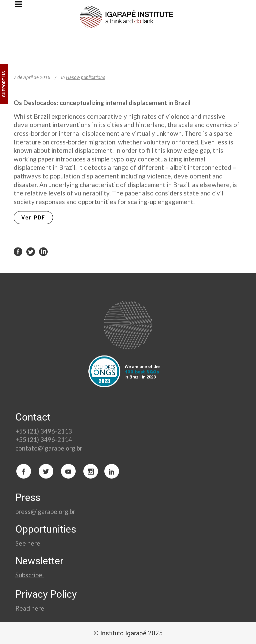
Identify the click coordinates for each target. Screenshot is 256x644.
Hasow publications (86, 77)
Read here (30, 608)
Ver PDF (33, 218)
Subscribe (29, 575)
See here (28, 543)
